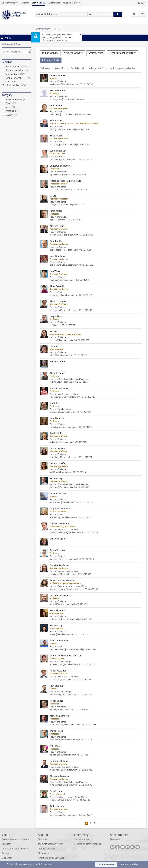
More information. (42, 864)
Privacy (5, 853)
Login (144, 3)
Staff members (39, 3)
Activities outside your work (51, 858)
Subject (16, 115)
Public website (16, 67)
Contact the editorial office (15, 849)
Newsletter (115, 839)
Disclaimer (7, 858)
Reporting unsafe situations (87, 844)
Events (16, 103)
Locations (7, 844)
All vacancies (44, 853)
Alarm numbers (81, 839)
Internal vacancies (47, 849)
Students (25, 3)
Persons (16, 111)
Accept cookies (106, 864)
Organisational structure (60, 3)
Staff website (7, 44)
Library (77, 3)
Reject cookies (131, 864)
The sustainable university (50, 844)
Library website (16, 85)
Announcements (16, 100)
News (16, 107)
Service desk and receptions (15, 839)
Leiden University (10, 3)
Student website (16, 70)
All (91, 14)
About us (42, 839)
